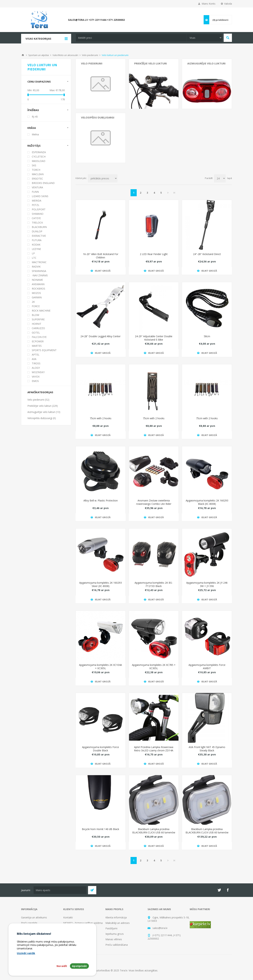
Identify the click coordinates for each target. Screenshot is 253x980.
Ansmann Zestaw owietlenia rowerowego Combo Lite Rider (154, 502)
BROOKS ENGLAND (43, 183)
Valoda (228, 4)
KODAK (36, 245)
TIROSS (36, 363)
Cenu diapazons (39, 81)
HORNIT (37, 324)
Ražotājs (34, 146)
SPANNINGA (39, 271)
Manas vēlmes (114, 939)
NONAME (37, 280)
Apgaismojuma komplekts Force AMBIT (207, 667)
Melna (35, 134)
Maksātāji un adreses (118, 923)
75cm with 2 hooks (101, 418)
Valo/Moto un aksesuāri (65, 55)
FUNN (35, 192)
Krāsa (32, 128)
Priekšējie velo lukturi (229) (43, 406)
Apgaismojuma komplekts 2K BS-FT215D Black (154, 584)
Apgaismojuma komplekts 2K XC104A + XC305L (100, 667)
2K (33, 302)
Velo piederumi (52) (38, 400)
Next (168, 193)
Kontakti (68, 917)
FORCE (36, 306)
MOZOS (36, 293)
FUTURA (37, 240)
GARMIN (37, 297)
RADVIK (36, 267)
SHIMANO (38, 214)
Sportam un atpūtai (39, 55)
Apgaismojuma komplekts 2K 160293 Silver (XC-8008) (100, 584)
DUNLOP (37, 231)
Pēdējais (174, 193)
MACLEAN (38, 174)
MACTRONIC (39, 262)
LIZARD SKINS (40, 196)
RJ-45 (35, 117)
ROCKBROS (38, 289)
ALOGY (36, 368)
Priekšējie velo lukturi (151, 63)
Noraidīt (62, 966)
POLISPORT (39, 209)
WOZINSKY (38, 372)
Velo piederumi (90, 55)
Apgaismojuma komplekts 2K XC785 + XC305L (154, 667)
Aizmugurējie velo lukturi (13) (44, 412)
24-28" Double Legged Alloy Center (100, 336)
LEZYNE (36, 249)
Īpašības (33, 110)
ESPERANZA (39, 152)
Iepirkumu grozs (115, 934)
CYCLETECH (39, 157)
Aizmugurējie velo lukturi (206, 63)
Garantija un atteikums (34, 917)
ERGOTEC (37, 179)
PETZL (36, 205)
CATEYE (36, 218)
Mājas (23, 55)
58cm (207, 336)
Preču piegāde (29, 923)
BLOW (35, 315)
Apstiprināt (79, 966)
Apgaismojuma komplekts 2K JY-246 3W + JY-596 (207, 584)
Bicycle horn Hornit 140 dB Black (100, 829)
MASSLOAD (39, 161)
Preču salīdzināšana (117, 945)
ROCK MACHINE (41, 311)
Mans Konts (209, 4)
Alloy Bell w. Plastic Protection (101, 500)
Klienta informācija (116, 917)
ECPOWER (38, 341)
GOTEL (36, 333)
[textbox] (131, 38)
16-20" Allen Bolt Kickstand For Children (101, 256)
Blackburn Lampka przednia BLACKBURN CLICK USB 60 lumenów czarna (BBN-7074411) (154, 832)
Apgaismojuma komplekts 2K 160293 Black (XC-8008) (207, 502)
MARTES (37, 346)
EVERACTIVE (39, 236)
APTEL (36, 355)
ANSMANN (38, 284)
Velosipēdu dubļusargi (98, 117)
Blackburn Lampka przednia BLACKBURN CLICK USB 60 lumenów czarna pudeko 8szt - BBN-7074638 (207, 832)
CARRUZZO (38, 328)
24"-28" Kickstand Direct (207, 254)
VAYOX (36, 377)
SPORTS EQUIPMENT (44, 350)
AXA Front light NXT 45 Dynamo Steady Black (207, 749)
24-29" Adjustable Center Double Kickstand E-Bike (154, 338)
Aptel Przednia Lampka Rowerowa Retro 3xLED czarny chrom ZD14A (154, 749)
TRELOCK (37, 223)
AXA (34, 359)
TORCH (36, 170)
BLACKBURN (39, 227)
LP (33, 253)
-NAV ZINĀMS (40, 275)
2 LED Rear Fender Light (154, 254)
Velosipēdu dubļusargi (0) (42, 418)
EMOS (35, 381)
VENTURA (37, 187)
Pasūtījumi (111, 928)
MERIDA (37, 201)
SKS (34, 165)
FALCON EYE (39, 337)
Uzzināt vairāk (26, 953)
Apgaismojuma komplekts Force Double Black (100, 749)
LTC (34, 258)
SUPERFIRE (38, 319)
